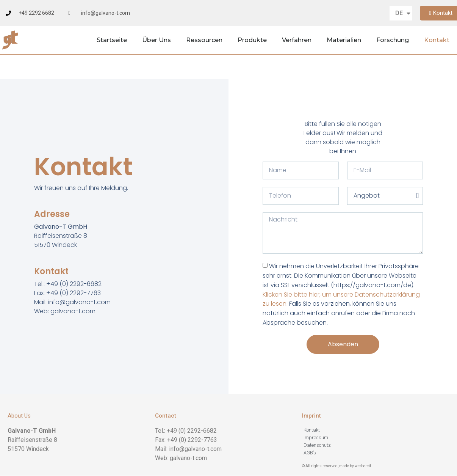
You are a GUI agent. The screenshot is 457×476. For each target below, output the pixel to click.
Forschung (393, 40)
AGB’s (310, 453)
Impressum (316, 438)
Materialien (344, 40)
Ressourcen (204, 40)
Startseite (112, 40)
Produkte (252, 40)
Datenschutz (317, 445)
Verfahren (297, 40)
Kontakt (437, 40)
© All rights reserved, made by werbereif (336, 466)
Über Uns (157, 40)
